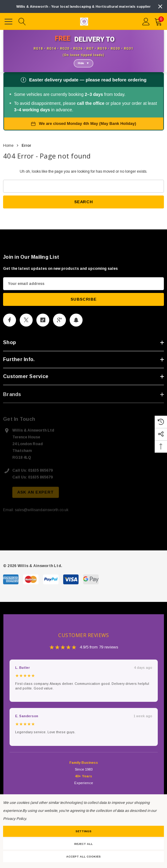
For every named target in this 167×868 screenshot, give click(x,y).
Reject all (83, 844)
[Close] (160, 6)
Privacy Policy (14, 819)
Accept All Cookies (83, 857)
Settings (83, 831)
